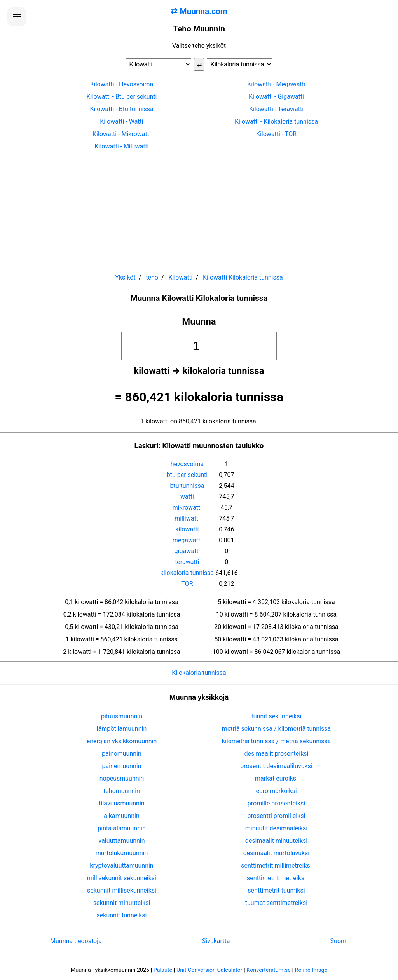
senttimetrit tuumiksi (276, 890)
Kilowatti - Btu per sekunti (122, 97)
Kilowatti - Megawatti (276, 84)
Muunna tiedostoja (76, 941)
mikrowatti (187, 507)
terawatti (187, 562)
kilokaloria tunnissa (187, 573)
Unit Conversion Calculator (209, 970)
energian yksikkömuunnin (122, 741)
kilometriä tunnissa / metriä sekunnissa (276, 741)
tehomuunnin (122, 791)
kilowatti (187, 529)
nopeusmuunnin (122, 778)
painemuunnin (122, 766)
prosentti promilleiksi (277, 816)
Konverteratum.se (269, 970)
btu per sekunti (187, 475)
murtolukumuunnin (122, 853)
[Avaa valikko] (17, 17)
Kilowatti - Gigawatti (276, 97)
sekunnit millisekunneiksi (122, 890)
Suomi (339, 941)
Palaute (163, 970)
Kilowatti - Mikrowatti (122, 134)
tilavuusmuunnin (121, 803)
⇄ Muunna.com (199, 11)
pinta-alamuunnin (121, 828)
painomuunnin (122, 754)
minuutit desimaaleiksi (276, 828)
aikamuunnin (121, 816)
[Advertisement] (199, 208)
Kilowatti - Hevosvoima (122, 84)
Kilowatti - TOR (276, 134)
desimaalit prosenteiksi (277, 754)
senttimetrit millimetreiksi (276, 866)
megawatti (187, 540)
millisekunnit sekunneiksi (122, 878)
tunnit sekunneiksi (277, 716)
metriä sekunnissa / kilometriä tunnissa (276, 729)
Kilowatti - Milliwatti (121, 146)
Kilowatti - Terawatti (276, 109)
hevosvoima (187, 464)
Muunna (199, 321)
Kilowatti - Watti (121, 121)
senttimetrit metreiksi (276, 878)
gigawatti (187, 551)
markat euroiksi (276, 778)
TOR (187, 584)
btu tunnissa (187, 486)
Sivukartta (216, 941)
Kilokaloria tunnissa (199, 673)
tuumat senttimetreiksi (276, 903)
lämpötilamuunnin (122, 729)
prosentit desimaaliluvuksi (276, 766)
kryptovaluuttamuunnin (121, 866)
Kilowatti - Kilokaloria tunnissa (276, 121)
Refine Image (311, 970)
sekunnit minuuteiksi (122, 903)
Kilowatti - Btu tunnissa (121, 109)
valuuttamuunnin (121, 841)
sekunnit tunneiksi (122, 915)
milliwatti (187, 518)
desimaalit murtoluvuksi (276, 853)
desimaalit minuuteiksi (276, 841)
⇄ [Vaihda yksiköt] (199, 64)
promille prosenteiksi (276, 803)
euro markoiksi (276, 791)
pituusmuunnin (122, 716)
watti (187, 497)
